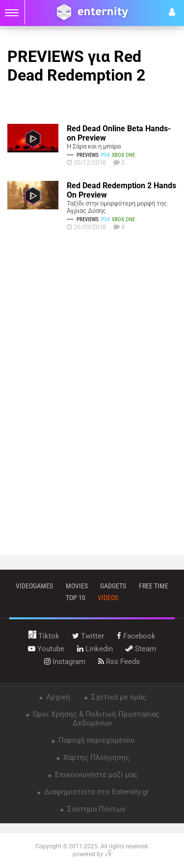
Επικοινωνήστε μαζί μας (95, 775)
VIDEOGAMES (34, 586)
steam (141, 649)
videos (108, 598)
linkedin (95, 649)
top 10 (76, 598)
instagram (65, 662)
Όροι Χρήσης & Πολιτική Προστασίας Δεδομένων (95, 719)
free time (154, 586)
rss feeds (119, 662)
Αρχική (57, 697)
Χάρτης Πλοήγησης (95, 757)
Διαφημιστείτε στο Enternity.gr (95, 792)
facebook (136, 636)
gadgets (113, 586)
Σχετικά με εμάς (118, 697)
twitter (88, 636)
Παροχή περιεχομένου (95, 740)
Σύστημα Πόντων (95, 809)
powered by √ (92, 854)
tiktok (44, 636)
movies (77, 586)
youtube (46, 649)
